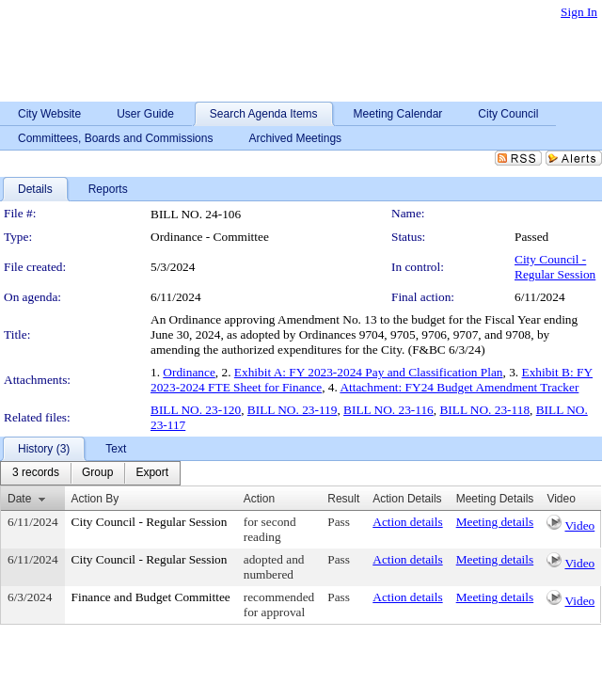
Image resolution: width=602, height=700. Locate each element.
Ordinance (189, 372)
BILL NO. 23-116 (388, 410)
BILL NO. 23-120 (196, 410)
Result (343, 499)
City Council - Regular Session (555, 267)
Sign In (579, 12)
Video (579, 525)
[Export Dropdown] (152, 473)
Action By (95, 499)
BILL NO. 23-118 (484, 410)
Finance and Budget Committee (151, 597)
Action (259, 499)
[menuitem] (36, 473)
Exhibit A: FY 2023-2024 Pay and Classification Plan (369, 372)
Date (19, 499)
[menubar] (90, 473)
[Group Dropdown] (97, 473)
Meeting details (495, 522)
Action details (407, 522)
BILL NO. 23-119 (293, 410)
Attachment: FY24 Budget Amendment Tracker (459, 387)
